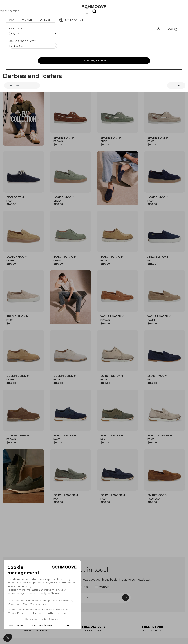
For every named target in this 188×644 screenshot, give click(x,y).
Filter (176, 85)
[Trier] (22, 85)
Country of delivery (22, 41)
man (86, 587)
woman (104, 587)
